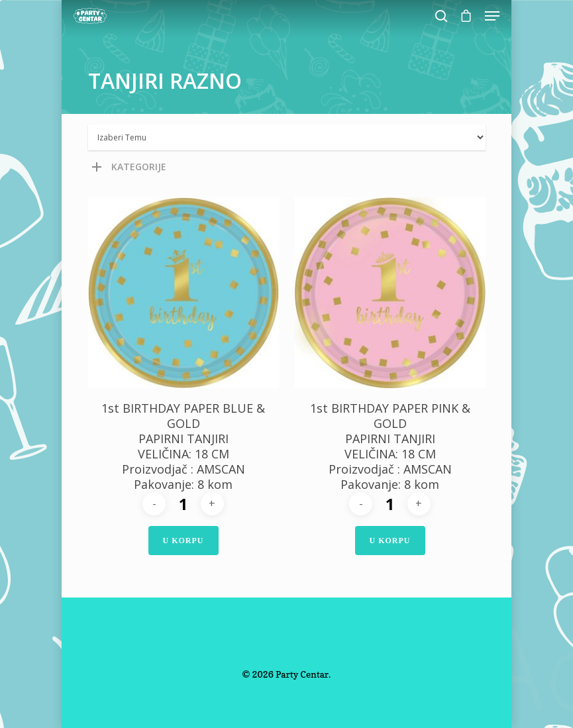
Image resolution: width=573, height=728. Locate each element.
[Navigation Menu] (492, 16)
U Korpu (183, 541)
